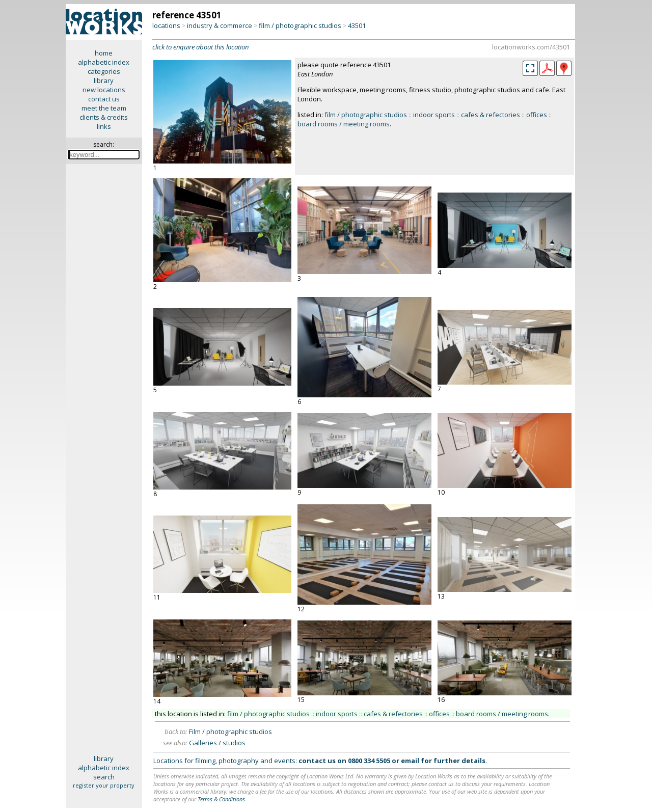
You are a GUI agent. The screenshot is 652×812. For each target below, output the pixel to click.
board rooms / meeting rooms (344, 124)
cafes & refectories (491, 115)
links (104, 126)
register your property (104, 785)
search (104, 777)
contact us (104, 99)
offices (537, 115)
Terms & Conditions (221, 799)
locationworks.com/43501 (531, 47)
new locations (104, 90)
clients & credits (104, 117)
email (410, 761)
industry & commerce (220, 25)
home (104, 53)
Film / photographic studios (230, 732)
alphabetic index (104, 62)
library (104, 80)
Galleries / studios (217, 743)
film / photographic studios (300, 25)
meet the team (104, 108)
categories (104, 71)
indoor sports (434, 115)
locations (166, 25)
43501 (357, 25)
